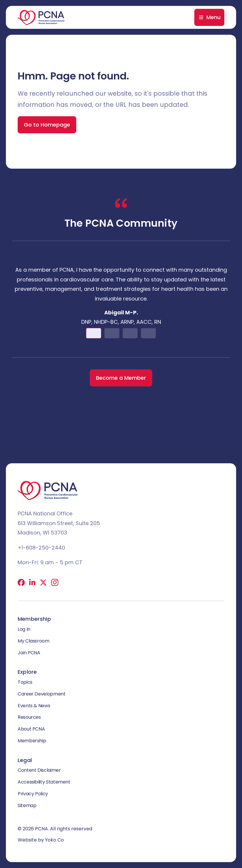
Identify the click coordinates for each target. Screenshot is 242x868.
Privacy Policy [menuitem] (33, 794)
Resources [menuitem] (29, 717)
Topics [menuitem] (25, 682)
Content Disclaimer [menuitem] (39, 770)
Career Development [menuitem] (42, 694)
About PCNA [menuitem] (31, 729)
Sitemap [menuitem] (27, 805)
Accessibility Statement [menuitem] (44, 782)
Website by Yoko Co (41, 840)
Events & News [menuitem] (34, 706)
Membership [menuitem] (32, 741)
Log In (24, 629)
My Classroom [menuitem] (34, 641)
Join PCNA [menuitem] (29, 653)
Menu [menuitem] (213, 17)
